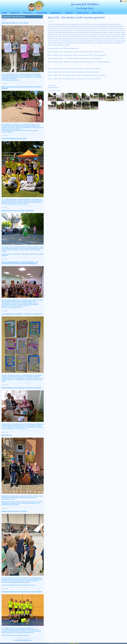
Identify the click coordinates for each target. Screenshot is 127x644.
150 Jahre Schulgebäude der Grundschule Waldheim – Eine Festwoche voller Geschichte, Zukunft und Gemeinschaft (20, 263)
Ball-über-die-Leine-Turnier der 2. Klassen (14, 511)
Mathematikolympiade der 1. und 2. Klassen (15, 23)
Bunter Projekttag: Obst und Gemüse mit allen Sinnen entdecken (22, 388)
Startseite (4, 13)
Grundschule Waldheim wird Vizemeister (14, 139)
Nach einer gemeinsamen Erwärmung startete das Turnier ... (19, 585)
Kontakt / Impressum (83, 13)
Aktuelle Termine (15, 13)
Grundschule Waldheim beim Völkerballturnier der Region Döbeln (22, 592)
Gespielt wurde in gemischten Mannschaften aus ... (16, 635)
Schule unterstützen (98, 13)
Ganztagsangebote (42, 13)
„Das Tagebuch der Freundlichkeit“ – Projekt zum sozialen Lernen (22, 314)
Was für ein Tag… (7, 435)
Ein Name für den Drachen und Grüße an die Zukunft (18, 211)
